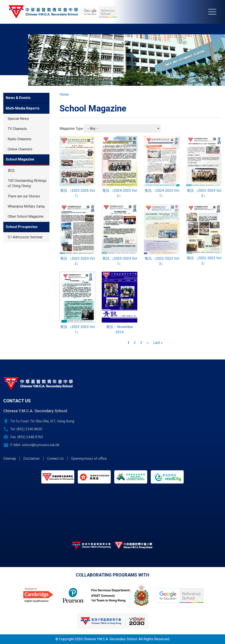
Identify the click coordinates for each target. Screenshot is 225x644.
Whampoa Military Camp (26, 206)
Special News (18, 119)
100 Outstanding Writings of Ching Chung (27, 183)
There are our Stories (24, 196)
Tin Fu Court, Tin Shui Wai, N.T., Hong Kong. (43, 421)
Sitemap (10, 459)
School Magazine (20, 159)
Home (64, 94)
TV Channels (17, 129)
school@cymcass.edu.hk (41, 445)
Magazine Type (71, 129)
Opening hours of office (89, 459)
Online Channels (20, 149)
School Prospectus (22, 227)
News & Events (18, 98)
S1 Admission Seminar (25, 237)
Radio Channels (20, 139)
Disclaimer (32, 459)
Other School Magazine (26, 216)
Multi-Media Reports (23, 108)
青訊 (11, 171)
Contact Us (55, 459)
